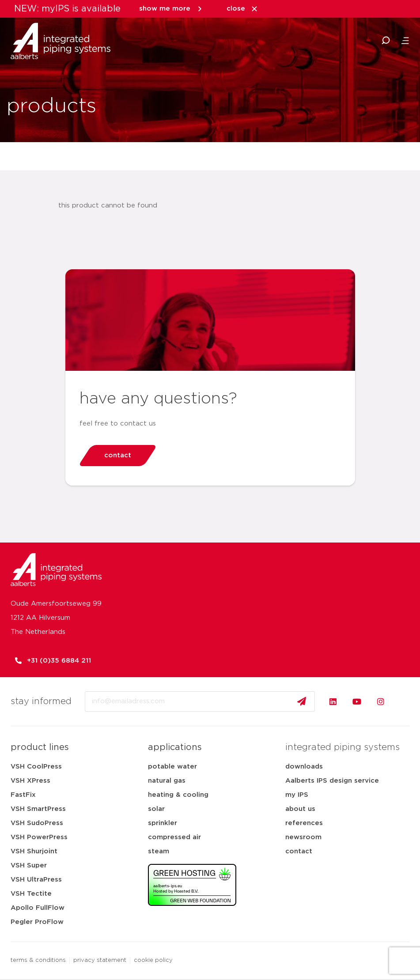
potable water (172, 767)
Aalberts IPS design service (332, 781)
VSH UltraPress (36, 880)
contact (299, 851)
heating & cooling (178, 795)
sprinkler (163, 823)
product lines (40, 747)
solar (156, 809)
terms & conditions (38, 960)
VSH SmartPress (38, 809)
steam (159, 851)
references (304, 823)
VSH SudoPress (37, 823)
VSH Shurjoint (34, 851)
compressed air (174, 837)
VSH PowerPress (39, 837)
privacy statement (100, 960)
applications (175, 747)
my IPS (297, 795)
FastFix (23, 795)
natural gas (167, 781)
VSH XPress (30, 781)
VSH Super (29, 865)
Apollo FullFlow (38, 908)
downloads (304, 767)
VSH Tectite (31, 894)
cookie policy (153, 960)
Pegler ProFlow (37, 922)
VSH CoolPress (36, 767)
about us (300, 809)
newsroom (303, 837)
